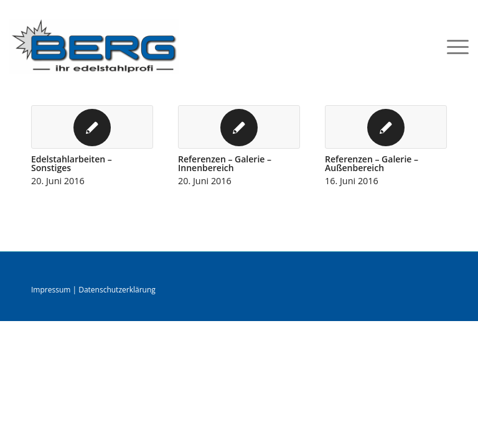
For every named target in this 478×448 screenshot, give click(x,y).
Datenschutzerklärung (117, 290)
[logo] (94, 46)
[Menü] (452, 46)
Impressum (51, 290)
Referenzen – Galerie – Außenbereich (372, 163)
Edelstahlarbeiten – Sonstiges (72, 163)
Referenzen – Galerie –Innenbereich (225, 163)
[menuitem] (452, 46)
